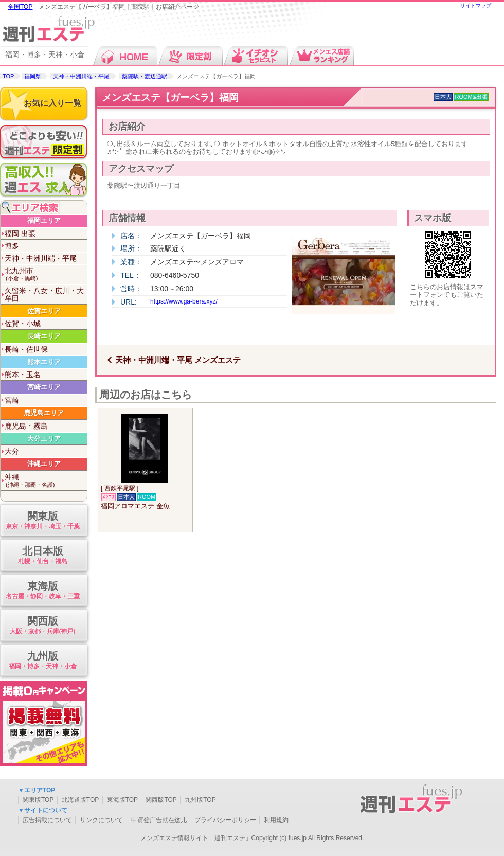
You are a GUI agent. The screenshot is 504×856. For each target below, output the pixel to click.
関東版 (42, 521)
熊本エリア (44, 362)
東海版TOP (122, 800)
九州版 (42, 661)
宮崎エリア (44, 387)
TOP (8, 76)
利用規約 (276, 820)
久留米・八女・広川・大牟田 (44, 295)
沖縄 (46, 481)
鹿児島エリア (44, 413)
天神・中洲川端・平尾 (81, 76)
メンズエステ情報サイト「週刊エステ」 (196, 838)
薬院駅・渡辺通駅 (145, 76)
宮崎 (12, 400)
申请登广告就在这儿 (159, 820)
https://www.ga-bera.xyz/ (184, 301)
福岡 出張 (20, 234)
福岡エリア (44, 220)
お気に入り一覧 (52, 103)
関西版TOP (161, 800)
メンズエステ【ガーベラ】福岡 (170, 97)
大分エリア (44, 439)
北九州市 (46, 274)
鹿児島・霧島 (26, 426)
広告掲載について (47, 820)
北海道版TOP (80, 800)
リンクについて (101, 820)
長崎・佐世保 (26, 349)
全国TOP (20, 7)
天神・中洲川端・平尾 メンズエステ (178, 360)
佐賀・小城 (23, 324)
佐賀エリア (44, 311)
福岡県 (33, 76)
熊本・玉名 (23, 374)
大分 (12, 451)
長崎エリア (44, 336)
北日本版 (42, 556)
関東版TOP (38, 800)
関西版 (42, 626)
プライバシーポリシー (225, 820)
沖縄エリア (44, 464)
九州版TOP (200, 800)
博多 (12, 246)
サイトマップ (476, 5)
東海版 (42, 591)
